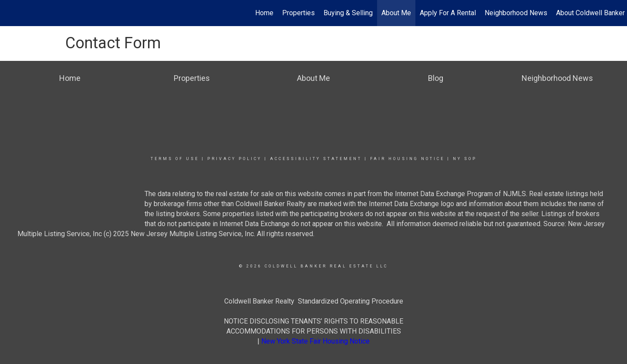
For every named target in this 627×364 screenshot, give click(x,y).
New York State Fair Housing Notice (315, 341)
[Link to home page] (11, 13)
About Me (396, 13)
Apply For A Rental (448, 13)
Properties (298, 13)
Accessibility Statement (316, 159)
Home (264, 13)
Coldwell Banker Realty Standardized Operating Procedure (314, 301)
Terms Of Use (175, 159)
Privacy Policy (234, 159)
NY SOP (465, 159)
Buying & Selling (348, 13)
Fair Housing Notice (407, 159)
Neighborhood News (516, 13)
